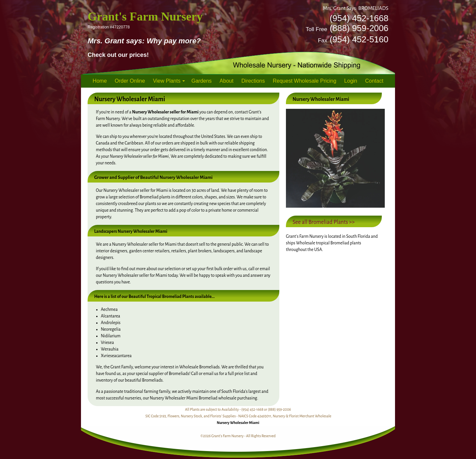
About (226, 81)
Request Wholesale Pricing (304, 81)
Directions (253, 81)
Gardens (201, 81)
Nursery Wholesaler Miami (238, 423)
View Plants (167, 81)
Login (351, 81)
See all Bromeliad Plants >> (324, 222)
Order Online (130, 81)
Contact (374, 81)
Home (100, 81)
